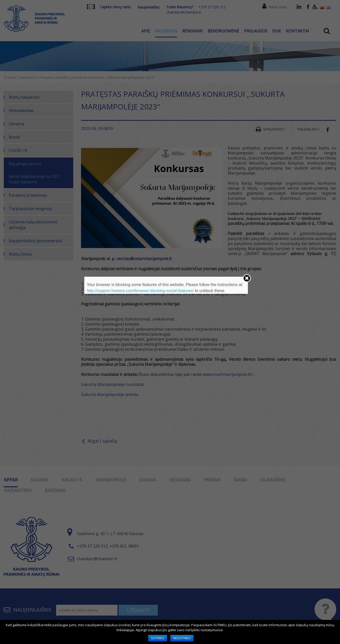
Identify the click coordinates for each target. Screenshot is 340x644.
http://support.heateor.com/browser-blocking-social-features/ (140, 291)
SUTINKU (158, 638)
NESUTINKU (182, 638)
